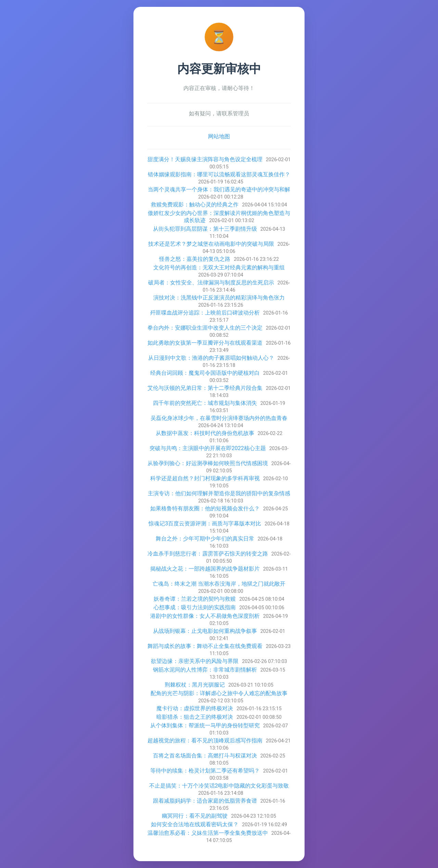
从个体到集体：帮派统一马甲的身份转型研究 (205, 725)
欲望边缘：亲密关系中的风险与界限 (195, 661)
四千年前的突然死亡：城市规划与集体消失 (205, 403)
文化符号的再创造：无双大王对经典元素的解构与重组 (219, 267)
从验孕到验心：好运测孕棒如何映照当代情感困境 (208, 463)
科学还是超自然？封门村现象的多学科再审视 (205, 478)
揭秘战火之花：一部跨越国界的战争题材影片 (205, 569)
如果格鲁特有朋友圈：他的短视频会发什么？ (205, 508)
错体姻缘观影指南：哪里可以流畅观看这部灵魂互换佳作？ (219, 174)
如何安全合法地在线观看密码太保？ (195, 824)
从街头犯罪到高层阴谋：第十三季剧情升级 (205, 229)
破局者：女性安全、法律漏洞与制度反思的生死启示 (211, 283)
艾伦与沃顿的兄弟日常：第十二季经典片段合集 (205, 388)
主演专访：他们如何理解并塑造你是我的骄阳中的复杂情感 (219, 493)
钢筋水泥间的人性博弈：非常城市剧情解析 (205, 670)
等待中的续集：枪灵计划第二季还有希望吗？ (205, 771)
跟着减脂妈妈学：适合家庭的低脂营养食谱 (205, 801)
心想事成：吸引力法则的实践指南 (195, 607)
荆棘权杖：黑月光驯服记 (195, 685)
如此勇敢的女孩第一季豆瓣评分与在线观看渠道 (205, 343)
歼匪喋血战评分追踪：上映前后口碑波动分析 (205, 313)
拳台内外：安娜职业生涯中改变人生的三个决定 (205, 328)
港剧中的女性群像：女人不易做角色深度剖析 (205, 616)
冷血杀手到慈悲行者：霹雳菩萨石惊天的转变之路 (208, 554)
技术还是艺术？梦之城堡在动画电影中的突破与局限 (211, 244)
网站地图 (219, 136)
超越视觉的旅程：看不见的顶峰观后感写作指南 (205, 741)
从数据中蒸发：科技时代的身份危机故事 (205, 433)
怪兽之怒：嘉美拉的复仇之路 (195, 259)
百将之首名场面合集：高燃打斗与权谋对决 (205, 756)
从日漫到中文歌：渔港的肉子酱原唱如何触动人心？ (211, 358)
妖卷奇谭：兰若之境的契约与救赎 (195, 599)
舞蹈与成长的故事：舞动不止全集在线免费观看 (205, 646)
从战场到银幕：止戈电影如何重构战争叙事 (205, 631)
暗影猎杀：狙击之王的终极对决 (195, 717)
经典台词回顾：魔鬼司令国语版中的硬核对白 (205, 373)
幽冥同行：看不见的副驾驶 (195, 816)
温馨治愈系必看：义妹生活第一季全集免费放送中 (208, 833)
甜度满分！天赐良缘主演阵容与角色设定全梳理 (205, 159)
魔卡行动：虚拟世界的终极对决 (195, 708)
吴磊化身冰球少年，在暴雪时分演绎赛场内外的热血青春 (219, 418)
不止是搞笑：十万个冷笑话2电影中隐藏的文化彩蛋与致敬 (219, 786)
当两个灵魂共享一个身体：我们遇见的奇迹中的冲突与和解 (219, 189)
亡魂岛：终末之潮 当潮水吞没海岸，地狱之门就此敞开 (219, 584)
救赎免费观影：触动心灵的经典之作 (195, 205)
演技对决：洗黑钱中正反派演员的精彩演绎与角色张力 (219, 298)
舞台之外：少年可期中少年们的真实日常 (205, 539)
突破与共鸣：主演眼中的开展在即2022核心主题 (208, 448)
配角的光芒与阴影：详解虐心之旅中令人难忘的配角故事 (219, 693)
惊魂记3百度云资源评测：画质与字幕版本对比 (205, 524)
